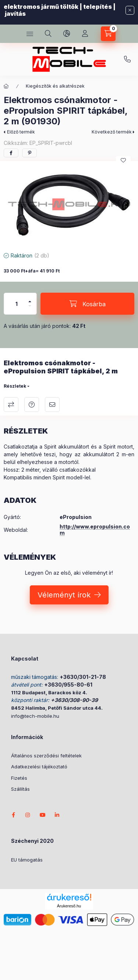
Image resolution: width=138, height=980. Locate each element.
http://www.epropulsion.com (95, 530)
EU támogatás (27, 860)
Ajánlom (52, 405)
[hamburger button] (30, 34)
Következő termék (112, 132)
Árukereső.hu (69, 906)
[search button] (48, 34)
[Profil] (85, 34)
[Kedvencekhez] (123, 160)
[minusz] (30, 306)
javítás (15, 14)
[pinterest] (29, 153)
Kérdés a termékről (32, 405)
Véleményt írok (64, 595)
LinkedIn (57, 815)
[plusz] (30, 301)
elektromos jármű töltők (41, 7)
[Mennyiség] (17, 304)
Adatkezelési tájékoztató (39, 767)
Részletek (15, 386)
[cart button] (108, 34)
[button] (69, 204)
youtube (43, 815)
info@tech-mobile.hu (35, 716)
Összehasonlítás (11, 405)
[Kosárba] (87, 304)
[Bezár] (130, 10)
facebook (13, 815)
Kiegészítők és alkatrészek (55, 86)
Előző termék (21, 132)
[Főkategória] (6, 86)
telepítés (98, 7)
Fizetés (19, 778)
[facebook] (11, 153)
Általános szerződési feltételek (46, 756)
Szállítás (20, 789)
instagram (28, 815)
